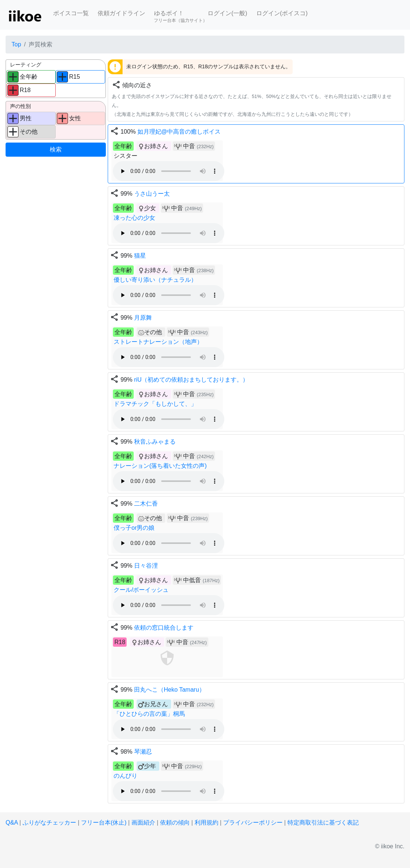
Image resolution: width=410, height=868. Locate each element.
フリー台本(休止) (104, 823)
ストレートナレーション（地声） (158, 342)
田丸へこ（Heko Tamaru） (170, 690)
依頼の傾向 (175, 823)
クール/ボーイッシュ (141, 590)
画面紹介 (143, 823)
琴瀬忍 (143, 752)
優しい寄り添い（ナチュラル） (155, 280)
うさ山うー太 (152, 194)
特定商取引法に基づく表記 (323, 823)
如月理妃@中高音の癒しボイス (179, 132)
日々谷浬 (146, 566)
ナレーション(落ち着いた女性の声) (160, 466)
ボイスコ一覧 (71, 13)
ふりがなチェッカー (49, 823)
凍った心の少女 (134, 218)
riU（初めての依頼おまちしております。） (191, 380)
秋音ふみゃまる (155, 442)
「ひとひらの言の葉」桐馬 (149, 714)
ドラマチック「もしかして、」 (155, 404)
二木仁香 (146, 504)
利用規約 (206, 823)
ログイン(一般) (227, 13)
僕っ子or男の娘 (134, 528)
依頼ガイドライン (121, 13)
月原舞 (143, 318)
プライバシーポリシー (253, 823)
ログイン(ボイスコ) (282, 13)
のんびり (126, 776)
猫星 (140, 256)
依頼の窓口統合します (164, 628)
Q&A (12, 823)
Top (16, 44)
